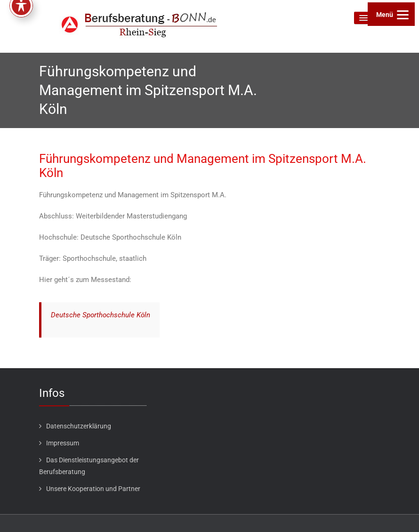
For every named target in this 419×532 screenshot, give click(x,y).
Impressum (63, 443)
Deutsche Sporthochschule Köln (101, 315)
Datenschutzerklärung (79, 426)
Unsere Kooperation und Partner (93, 489)
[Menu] (391, 14)
